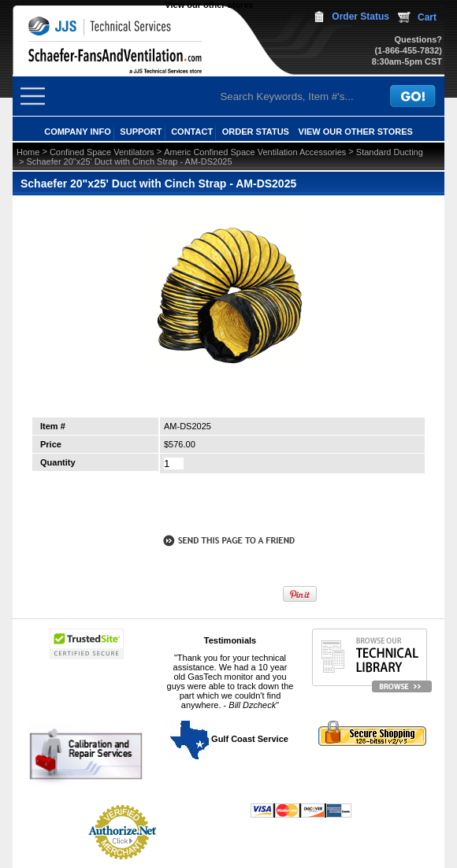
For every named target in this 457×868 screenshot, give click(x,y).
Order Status (360, 17)
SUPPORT (141, 132)
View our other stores (209, 5)
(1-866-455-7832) (408, 50)
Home (28, 152)
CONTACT (192, 132)
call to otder (228, 506)
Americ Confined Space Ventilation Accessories (255, 152)
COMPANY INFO (78, 132)
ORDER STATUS (256, 132)
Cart (427, 17)
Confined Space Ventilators (102, 152)
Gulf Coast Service (230, 739)
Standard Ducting (390, 152)
